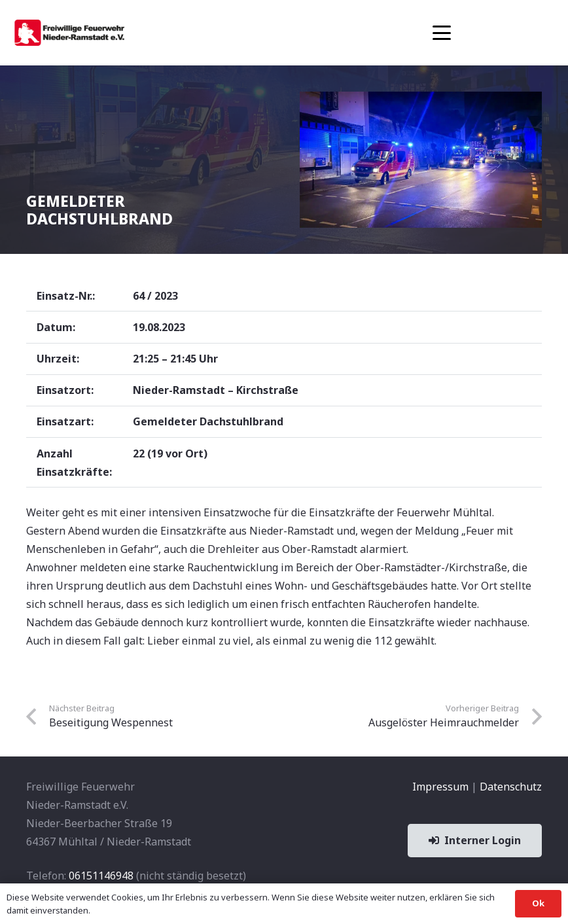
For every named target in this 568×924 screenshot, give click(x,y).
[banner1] (69, 33)
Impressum (440, 787)
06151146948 (101, 876)
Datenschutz (511, 787)
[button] (442, 33)
